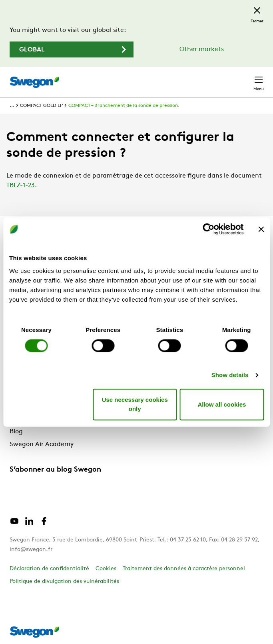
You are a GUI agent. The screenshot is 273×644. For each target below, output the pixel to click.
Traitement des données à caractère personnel (184, 569)
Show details (230, 375)
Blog (16, 432)
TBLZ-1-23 (21, 186)
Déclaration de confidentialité (49, 569)
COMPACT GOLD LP (41, 106)
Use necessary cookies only (135, 405)
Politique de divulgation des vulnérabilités (64, 582)
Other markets (202, 49)
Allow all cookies (222, 404)
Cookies (106, 569)
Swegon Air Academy (42, 444)
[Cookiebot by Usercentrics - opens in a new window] (208, 229)
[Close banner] (261, 229)
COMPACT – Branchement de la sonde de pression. (124, 106)
